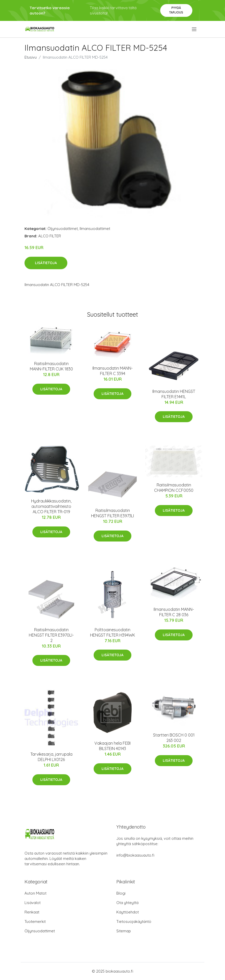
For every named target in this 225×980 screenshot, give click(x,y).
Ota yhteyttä (127, 903)
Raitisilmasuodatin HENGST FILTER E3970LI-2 (51, 635)
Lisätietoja (46, 263)
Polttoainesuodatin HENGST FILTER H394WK (112, 632)
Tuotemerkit (35, 921)
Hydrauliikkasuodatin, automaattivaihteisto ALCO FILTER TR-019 (51, 506)
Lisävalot (33, 903)
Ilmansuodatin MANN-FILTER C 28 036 (174, 612)
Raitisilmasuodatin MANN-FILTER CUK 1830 (51, 366)
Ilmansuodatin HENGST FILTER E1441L (174, 394)
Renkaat (32, 912)
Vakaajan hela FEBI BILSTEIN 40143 (112, 746)
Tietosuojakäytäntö (134, 921)
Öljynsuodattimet (63, 229)
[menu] (195, 29)
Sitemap (124, 931)
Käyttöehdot (128, 912)
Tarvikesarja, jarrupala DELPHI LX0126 (51, 757)
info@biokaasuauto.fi (135, 855)
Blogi (121, 893)
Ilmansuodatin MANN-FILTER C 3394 (112, 371)
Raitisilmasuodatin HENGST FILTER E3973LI (112, 513)
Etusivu (31, 57)
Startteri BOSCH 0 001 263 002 (174, 738)
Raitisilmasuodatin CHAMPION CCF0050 (174, 488)
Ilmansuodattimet (95, 229)
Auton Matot (35, 893)
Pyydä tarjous (176, 10)
